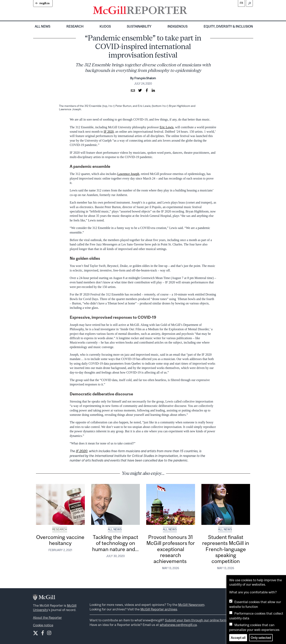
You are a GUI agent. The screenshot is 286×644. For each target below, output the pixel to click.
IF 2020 (109, 132)
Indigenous (177, 26)
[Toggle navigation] (191, 11)
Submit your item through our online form (196, 620)
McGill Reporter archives (159, 609)
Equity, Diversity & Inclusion (228, 26)
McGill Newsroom (191, 605)
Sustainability (139, 26)
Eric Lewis (167, 127)
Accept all (238, 638)
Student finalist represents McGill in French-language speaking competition (226, 549)
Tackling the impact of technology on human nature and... (115, 543)
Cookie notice (43, 625)
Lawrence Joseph (128, 174)
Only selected (261, 638)
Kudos (105, 26)
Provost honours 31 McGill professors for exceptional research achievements (171, 549)
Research (75, 26)
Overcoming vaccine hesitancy (60, 540)
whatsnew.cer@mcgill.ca (178, 625)
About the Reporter (47, 618)
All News (43, 26)
